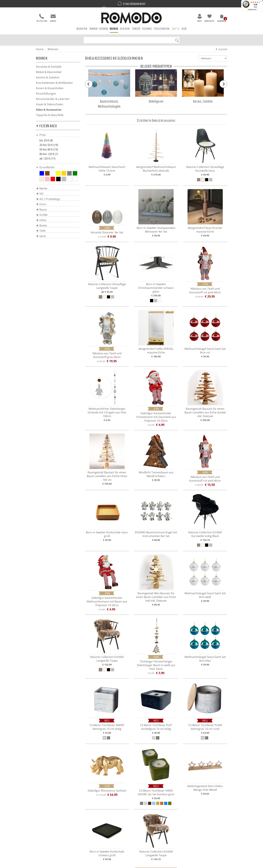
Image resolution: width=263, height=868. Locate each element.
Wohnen (53, 49)
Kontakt (53, 18)
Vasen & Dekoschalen (50, 104)
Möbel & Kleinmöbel (49, 72)
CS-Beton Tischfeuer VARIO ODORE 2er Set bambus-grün (156, 792)
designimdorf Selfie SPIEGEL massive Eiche (156, 351)
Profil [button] (200, 18)
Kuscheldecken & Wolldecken (54, 83)
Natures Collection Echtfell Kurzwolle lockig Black (205, 534)
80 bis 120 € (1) (49, 154)
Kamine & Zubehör (48, 77)
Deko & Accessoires (49, 110)
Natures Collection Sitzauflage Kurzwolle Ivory (205, 169)
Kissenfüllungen (46, 94)
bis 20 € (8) (46, 140)
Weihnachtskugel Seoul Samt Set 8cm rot (205, 351)
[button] (222, 19)
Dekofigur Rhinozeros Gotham (107, 791)
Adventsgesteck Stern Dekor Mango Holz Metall (205, 788)
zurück (223, 49)
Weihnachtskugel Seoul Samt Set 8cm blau (205, 659)
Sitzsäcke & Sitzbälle (49, 67)
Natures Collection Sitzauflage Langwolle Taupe (107, 286)
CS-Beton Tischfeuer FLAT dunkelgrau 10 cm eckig (156, 727)
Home (40, 49)
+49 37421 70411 (42, 18)
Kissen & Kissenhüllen (50, 88)
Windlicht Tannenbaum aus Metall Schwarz (156, 474)
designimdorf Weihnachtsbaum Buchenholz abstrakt (156, 169)
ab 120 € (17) (47, 159)
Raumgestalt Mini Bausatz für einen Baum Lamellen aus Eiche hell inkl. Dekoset (156, 597)
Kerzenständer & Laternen (53, 99)
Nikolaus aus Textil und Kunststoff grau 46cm (107, 355)
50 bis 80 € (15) (49, 149)
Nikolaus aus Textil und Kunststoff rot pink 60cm (205, 291)
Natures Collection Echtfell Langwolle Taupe (107, 659)
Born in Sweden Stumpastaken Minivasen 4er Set (156, 230)
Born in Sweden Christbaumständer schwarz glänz (156, 288)
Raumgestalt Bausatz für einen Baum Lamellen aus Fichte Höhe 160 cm (107, 476)
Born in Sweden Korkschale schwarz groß (107, 853)
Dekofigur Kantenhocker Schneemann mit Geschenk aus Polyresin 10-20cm (156, 417)
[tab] (58, 135)
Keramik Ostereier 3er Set (107, 232)
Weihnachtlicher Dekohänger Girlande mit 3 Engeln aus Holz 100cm (107, 412)
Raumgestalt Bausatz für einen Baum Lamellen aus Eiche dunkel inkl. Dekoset (205, 412)
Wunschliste (209, 18)
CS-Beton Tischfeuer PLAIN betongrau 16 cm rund (205, 727)
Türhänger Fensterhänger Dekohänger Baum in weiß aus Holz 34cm (156, 665)
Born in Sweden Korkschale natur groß (107, 534)
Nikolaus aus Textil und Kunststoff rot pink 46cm (205, 479)
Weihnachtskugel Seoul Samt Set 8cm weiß (205, 595)
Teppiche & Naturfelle (50, 115)
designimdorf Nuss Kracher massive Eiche (205, 230)
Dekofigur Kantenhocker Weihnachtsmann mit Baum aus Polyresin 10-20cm (107, 602)
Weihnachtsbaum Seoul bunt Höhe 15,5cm (107, 169)
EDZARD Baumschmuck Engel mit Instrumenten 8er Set (156, 534)
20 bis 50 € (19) (49, 145)
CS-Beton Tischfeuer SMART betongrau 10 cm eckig (107, 727)
